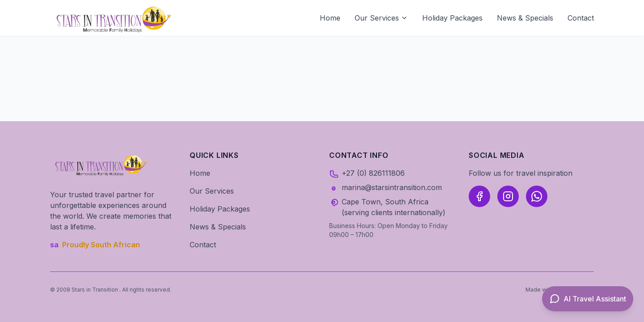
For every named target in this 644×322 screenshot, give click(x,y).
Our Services (381, 18)
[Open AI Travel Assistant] (588, 299)
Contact (581, 18)
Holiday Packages (452, 18)
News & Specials (525, 18)
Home (330, 18)
